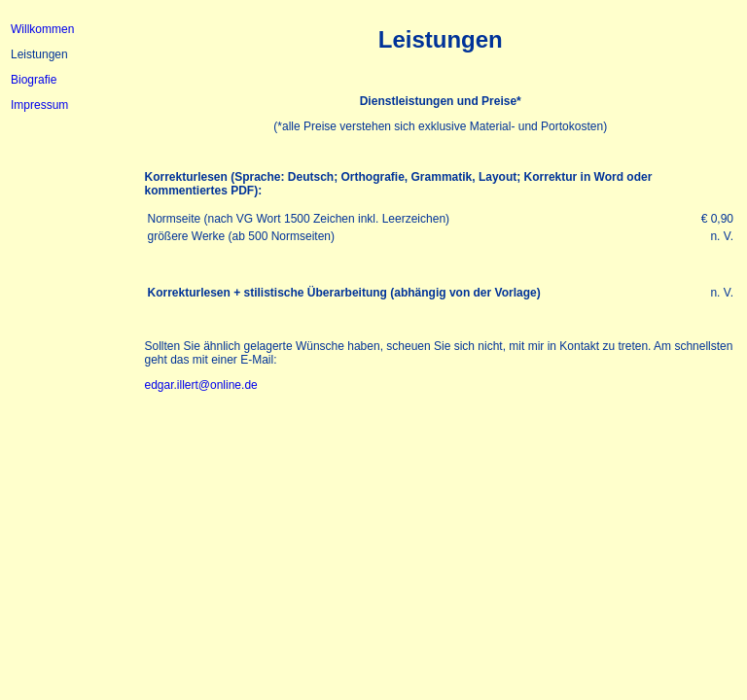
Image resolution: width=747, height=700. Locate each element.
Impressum (39, 105)
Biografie (34, 80)
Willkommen (42, 29)
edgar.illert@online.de (200, 385)
